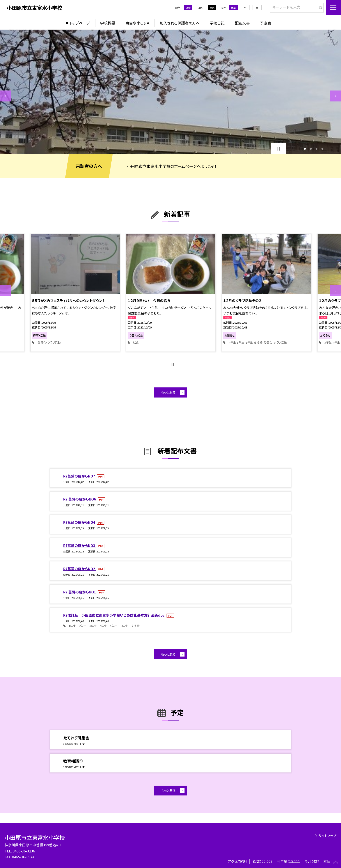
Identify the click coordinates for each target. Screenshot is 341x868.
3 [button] (317, 149)
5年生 (241, 342)
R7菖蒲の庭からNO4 (80, 522)
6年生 (249, 342)
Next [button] (336, 96)
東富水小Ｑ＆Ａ (137, 23)
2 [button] (311, 149)
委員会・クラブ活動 (49, 342)
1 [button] (305, 149)
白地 (200, 8)
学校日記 (217, 23)
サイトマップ (327, 836)
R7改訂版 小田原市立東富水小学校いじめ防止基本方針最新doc (114, 615)
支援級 (258, 342)
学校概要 (108, 23)
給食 (136, 342)
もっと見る (168, 392)
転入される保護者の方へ (180, 23)
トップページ (80, 23)
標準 (233, 8)
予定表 (266, 23)
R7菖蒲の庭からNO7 (80, 476)
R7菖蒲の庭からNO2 (80, 569)
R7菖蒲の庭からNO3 (80, 545)
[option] (170, 92)
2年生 (83, 626)
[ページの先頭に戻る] (336, 863)
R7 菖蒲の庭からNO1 (80, 592)
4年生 (232, 342)
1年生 (72, 626)
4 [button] (322, 149)
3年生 (328, 342)
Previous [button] (5, 96)
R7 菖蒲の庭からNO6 (80, 499)
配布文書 (242, 23)
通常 (188, 8)
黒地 (212, 8)
